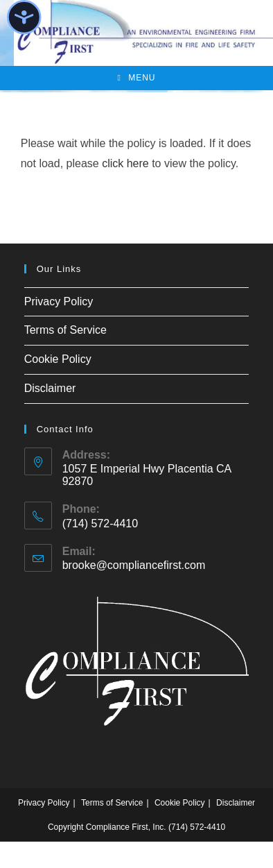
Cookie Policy (58, 359)
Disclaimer (50, 388)
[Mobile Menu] (136, 78)
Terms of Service (65, 330)
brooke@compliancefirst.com (134, 565)
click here (125, 163)
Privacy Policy (59, 301)
